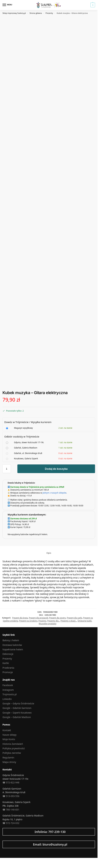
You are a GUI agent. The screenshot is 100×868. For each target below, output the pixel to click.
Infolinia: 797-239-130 (50, 832)
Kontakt (7, 730)
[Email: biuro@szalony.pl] (4, 844)
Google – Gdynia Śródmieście (18, 703)
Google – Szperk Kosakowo (17, 713)
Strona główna (36, 13)
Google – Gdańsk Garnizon (17, 708)
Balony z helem (11, 640)
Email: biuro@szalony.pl (50, 844)
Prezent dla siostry (57, 618)
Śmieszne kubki (85, 621)
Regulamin (8, 758)
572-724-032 (12, 823)
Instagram (8, 690)
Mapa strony (9, 762)
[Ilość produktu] (7, 469)
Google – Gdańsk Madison (17, 717)
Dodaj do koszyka (56, 469)
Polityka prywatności (14, 748)
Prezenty (49, 13)
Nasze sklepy (9, 735)
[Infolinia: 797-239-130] (4, 832)
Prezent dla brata (20, 618)
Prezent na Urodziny (28, 621)
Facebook (8, 685)
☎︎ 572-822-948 (11, 782)
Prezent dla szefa (74, 618)
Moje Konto (9, 739)
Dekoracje (8, 654)
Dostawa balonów (12, 645)
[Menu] (7, 5)
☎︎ (4, 823)
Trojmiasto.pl (10, 694)
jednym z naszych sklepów (54, 493)
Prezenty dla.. (53, 621)
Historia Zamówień (13, 744)
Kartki (6, 663)
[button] (92, 5)
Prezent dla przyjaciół (38, 618)
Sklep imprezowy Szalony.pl (14, 13)
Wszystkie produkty (48, 624)
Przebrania (8, 668)
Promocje (8, 672)
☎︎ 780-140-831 (11, 810)
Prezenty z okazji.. (68, 621)
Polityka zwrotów (12, 753)
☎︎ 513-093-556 (11, 796)
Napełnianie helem (13, 649)
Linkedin (7, 699)
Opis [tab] (49, 553)
